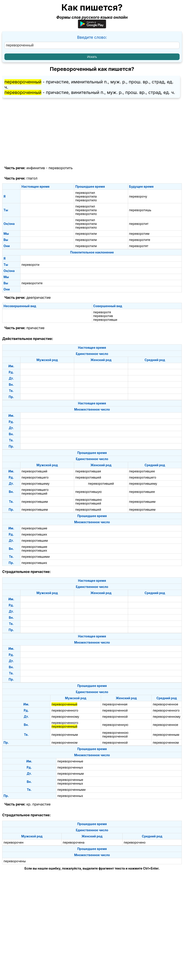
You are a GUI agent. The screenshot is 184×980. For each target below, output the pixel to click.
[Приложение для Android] (92, 27)
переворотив (103, 316)
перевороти (30, 265)
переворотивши (105, 320)
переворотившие (34, 528)
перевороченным (65, 735)
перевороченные (70, 761)
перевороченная (115, 704)
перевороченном (64, 742)
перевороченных (70, 767)
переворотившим (35, 502)
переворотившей (88, 477)
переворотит (139, 224)
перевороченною (115, 733)
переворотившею (89, 500)
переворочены (15, 861)
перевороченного (65, 710)
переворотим (139, 234)
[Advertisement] (92, 132)
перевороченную (115, 725)
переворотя (102, 312)
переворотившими (36, 557)
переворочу (138, 196)
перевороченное (166, 704)
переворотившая (88, 471)
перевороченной (115, 710)
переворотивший (34, 471)
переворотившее (142, 471)
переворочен (14, 842)
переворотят (139, 246)
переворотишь (140, 210)
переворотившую (88, 492)
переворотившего (35, 477)
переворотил (85, 193)
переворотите (140, 240)
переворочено (135, 842)
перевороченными (72, 790)
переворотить (61, 168)
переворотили (86, 234)
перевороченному (65, 717)
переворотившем (35, 509)
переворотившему (36, 484)
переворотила (86, 196)
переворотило (86, 200)
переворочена (74, 842)
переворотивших (34, 534)
